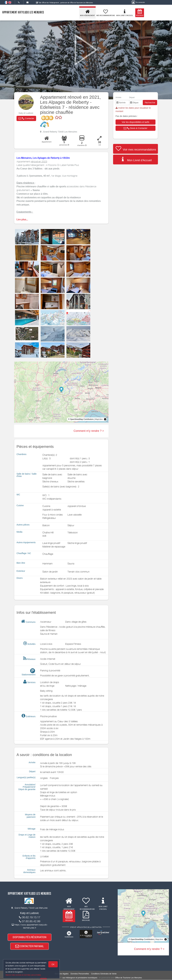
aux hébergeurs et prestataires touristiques (80, 978)
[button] (26, 118)
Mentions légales (62, 974)
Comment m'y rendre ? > (89, 431)
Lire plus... (22, 219)
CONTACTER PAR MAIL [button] (30, 946)
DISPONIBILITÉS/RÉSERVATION (30, 937)
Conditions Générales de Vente (104, 974)
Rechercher (150, 102)
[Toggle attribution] (105, 419)
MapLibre (99, 419)
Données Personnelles (80, 974)
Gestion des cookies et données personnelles (23, 975)
